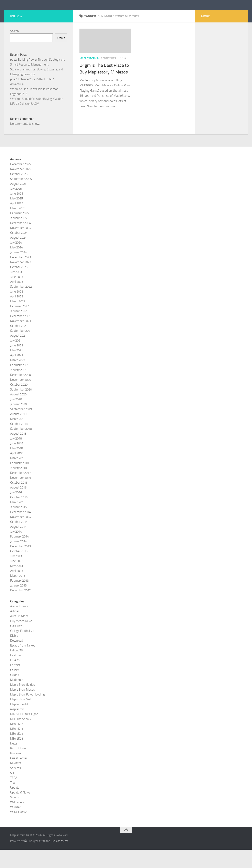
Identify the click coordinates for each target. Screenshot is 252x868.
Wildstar (15, 826)
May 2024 (17, 266)
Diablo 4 (15, 654)
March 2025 (18, 227)
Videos (15, 816)
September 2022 (21, 305)
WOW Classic (18, 830)
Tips (13, 801)
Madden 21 (17, 698)
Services (15, 786)
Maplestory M (90, 77)
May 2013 (17, 584)
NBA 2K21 (17, 747)
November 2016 (21, 496)
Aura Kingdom (19, 634)
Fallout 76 (16, 669)
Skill (13, 791)
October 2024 (19, 251)
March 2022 (18, 320)
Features (16, 674)
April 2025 (17, 222)
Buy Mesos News (21, 639)
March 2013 (18, 594)
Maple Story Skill (21, 718)
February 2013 (19, 599)
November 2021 (21, 339)
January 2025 (18, 236)
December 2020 (20, 393)
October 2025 (19, 192)
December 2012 (20, 609)
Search (14, 49)
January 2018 (18, 486)
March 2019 (18, 437)
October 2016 (19, 501)
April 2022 (17, 315)
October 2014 (19, 540)
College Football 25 (22, 649)
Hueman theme (60, 859)
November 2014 (21, 535)
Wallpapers (17, 821)
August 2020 (18, 413)
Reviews (16, 781)
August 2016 (18, 506)
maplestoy (17, 728)
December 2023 (20, 276)
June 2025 (17, 212)
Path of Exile (18, 767)
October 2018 (19, 442)
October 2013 (19, 570)
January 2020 (18, 423)
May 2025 (17, 217)
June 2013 (17, 579)
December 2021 (20, 334)
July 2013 (16, 574)
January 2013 (18, 604)
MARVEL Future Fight (24, 732)
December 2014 (20, 530)
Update (15, 806)
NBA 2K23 (17, 757)
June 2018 (17, 462)
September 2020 (21, 408)
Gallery (14, 688)
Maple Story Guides (23, 703)
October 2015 (19, 516)
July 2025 (16, 207)
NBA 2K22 (17, 752)
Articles (15, 630)
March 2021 (18, 378)
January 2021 (18, 388)
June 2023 (17, 295)
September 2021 (21, 349)
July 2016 (16, 511)
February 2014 (19, 555)
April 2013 (17, 589)
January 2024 (18, 271)
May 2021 (17, 369)
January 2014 (18, 560)
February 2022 (19, 325)
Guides (15, 693)
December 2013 (20, 565)
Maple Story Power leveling (28, 713)
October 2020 (19, 403)
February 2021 (19, 383)
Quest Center (19, 777)
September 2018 (21, 447)
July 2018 (16, 457)
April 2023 (17, 300)
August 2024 (18, 256)
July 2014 (16, 550)
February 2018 (19, 481)
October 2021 (19, 344)
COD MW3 (17, 644)
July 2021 (16, 359)
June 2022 (17, 310)
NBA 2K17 (17, 742)
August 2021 (18, 354)
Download (17, 659)
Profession (17, 772)
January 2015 (18, 525)
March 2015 (18, 521)
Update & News (20, 811)
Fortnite (15, 683)
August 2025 (18, 202)
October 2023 (19, 285)
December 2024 (20, 241)
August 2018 (18, 452)
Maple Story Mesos (23, 708)
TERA (14, 796)
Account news (19, 625)
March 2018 (18, 476)
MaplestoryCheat (41, 14)
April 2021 (17, 374)
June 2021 (17, 364)
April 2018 (17, 472)
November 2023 (21, 280)
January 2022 (18, 329)
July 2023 (16, 290)
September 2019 (21, 427)
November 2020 (21, 398)
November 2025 (21, 187)
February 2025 (19, 231)
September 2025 (21, 197)
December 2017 (20, 491)
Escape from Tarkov (23, 664)
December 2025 (20, 183)
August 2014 (18, 545)
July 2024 (16, 261)
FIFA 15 (15, 679)
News (14, 762)
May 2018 (17, 467)
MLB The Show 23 (22, 737)
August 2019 (18, 432)
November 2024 (21, 246)
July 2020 (16, 418)
